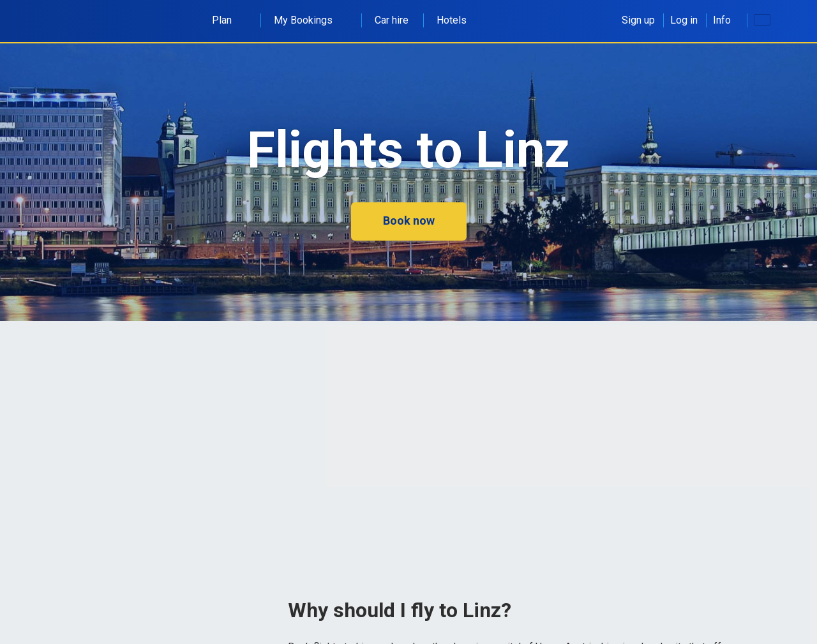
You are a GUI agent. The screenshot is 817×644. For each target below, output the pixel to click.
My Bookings (310, 20)
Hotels (452, 20)
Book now (409, 221)
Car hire (392, 20)
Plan (229, 20)
